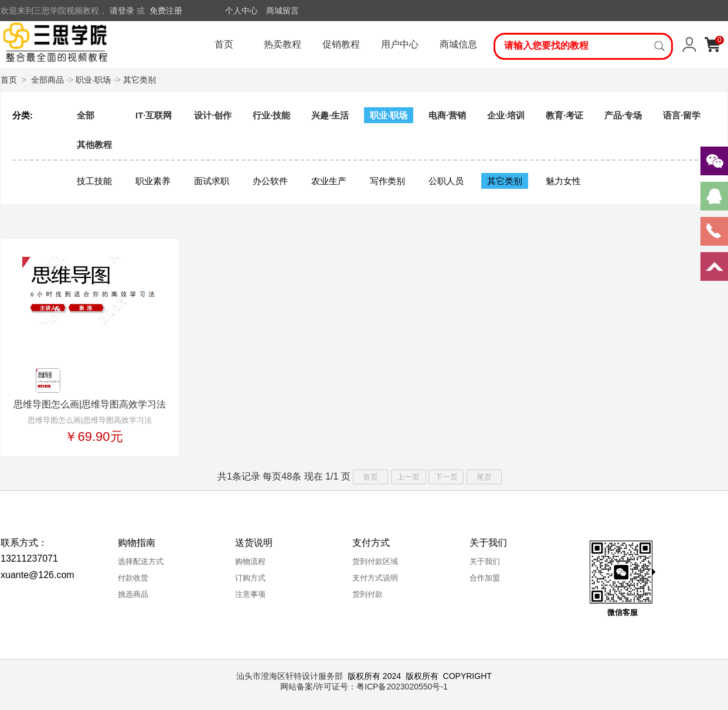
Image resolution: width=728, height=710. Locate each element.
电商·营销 (447, 115)
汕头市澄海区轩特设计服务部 (290, 676)
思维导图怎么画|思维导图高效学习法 (90, 404)
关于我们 (485, 561)
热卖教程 (283, 44)
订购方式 (250, 578)
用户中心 (400, 44)
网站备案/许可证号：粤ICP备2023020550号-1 (364, 687)
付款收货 (133, 578)
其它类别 (140, 80)
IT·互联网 (154, 115)
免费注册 (166, 11)
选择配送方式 (141, 561)
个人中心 (241, 11)
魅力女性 (563, 181)
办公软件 (270, 181)
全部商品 (47, 80)
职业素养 (153, 181)
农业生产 (329, 181)
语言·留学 (682, 115)
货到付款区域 (375, 561)
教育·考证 (564, 115)
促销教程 (341, 44)
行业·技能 (271, 115)
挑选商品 (133, 594)
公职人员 (446, 181)
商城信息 (458, 44)
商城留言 (283, 11)
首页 (224, 44)
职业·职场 (93, 80)
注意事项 (250, 594)
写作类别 (387, 181)
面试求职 (212, 181)
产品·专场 (623, 115)
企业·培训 (506, 115)
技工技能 (94, 181)
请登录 (122, 11)
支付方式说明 (375, 578)
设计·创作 (213, 115)
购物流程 (250, 561)
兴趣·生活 (330, 115)
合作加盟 (485, 578)
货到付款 (368, 594)
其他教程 (94, 145)
